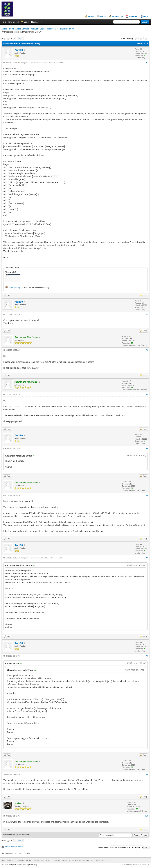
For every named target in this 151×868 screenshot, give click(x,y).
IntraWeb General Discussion (59, 29)
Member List (118, 16)
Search (103, 16)
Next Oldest (10, 835)
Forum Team (7, 860)
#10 (146, 816)
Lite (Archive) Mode (62, 860)
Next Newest (23, 835)
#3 (147, 350)
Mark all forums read (80, 860)
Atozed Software (22, 29)
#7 (147, 558)
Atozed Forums (8, 29)
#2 (147, 314)
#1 (147, 63)
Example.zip (15, 288)
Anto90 (19, 50)
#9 (147, 774)
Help (146, 16)
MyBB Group (32, 865)
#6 (147, 495)
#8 (147, 656)
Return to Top (47, 860)
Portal (91, 16)
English (42, 29)
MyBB (13, 865)
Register (35, 22)
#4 (147, 395)
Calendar (133, 16)
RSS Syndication (98, 860)
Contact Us (19, 860)
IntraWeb (34, 29)
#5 (147, 448)
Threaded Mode (142, 43)
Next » (20, 39)
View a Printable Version (14, 847)
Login (26, 22)
